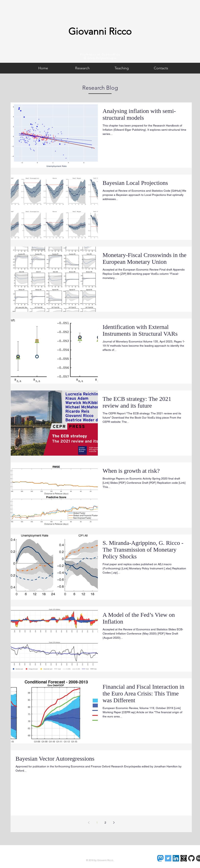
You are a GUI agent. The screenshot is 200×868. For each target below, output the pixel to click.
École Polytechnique (102, 58)
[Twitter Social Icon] (168, 858)
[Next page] (114, 823)
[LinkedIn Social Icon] (176, 858)
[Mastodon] (160, 858)
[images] (184, 858)
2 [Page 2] (105, 823)
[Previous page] (89, 823)
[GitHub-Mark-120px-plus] (191, 858)
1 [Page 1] (97, 823)
